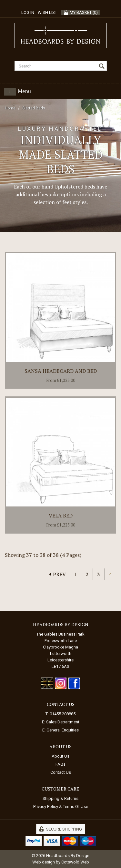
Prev (59, 574)
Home (10, 108)
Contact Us (61, 772)
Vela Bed (61, 516)
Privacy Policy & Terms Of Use (61, 807)
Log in (28, 12)
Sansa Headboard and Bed (61, 371)
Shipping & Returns (60, 798)
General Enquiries (63, 730)
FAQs (60, 764)
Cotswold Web (75, 862)
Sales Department (63, 722)
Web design (44, 862)
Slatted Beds (34, 108)
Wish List (47, 12)
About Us (60, 756)
